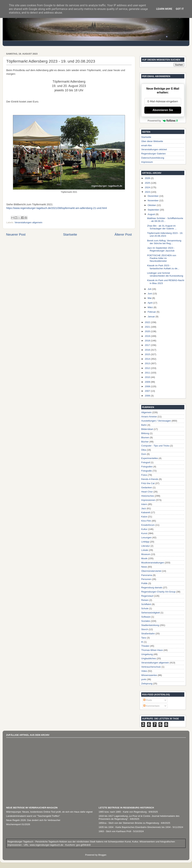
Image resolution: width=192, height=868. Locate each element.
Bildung (145, 433)
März (151, 307)
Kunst (144, 533)
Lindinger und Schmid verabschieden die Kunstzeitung (165, 274)
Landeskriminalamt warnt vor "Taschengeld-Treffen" (33, 816)
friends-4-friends (150, 479)
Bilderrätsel (147, 429)
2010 (148, 377)
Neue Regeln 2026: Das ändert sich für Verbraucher (33, 820)
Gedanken (147, 487)
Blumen (145, 437)
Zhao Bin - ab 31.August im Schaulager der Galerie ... (162, 227)
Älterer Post (123, 234)
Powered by (163, 121)
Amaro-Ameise (149, 417)
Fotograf (146, 462)
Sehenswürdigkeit (151, 613)
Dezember (153, 196)
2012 (148, 368)
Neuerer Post (16, 234)
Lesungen (146, 538)
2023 (148, 192)
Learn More (164, 9)
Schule (145, 608)
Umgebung (147, 654)
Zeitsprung (147, 684)
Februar (152, 312)
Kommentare (151, 706)
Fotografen (147, 467)
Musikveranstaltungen (153, 563)
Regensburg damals (152, 588)
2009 (148, 382)
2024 (148, 187)
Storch (145, 629)
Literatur (146, 546)
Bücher (145, 442)
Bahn (144, 425)
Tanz (144, 638)
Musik (144, 558)
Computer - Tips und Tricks (155, 446)
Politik (144, 583)
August (152, 214)
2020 (148, 331)
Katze (144, 517)
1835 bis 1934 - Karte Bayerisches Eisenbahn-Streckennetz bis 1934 (135, 827)
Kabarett (146, 512)
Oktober (152, 205)
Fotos (144, 475)
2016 (148, 350)
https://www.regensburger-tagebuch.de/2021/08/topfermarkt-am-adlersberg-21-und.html (57, 208)
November (153, 200)
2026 (148, 178)
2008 (148, 386)
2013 (148, 363)
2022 (148, 322)
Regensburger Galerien (153, 154)
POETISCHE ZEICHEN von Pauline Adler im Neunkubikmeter (162, 258)
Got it (180, 9)
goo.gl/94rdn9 (83, 845)
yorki (144, 679)
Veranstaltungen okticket (154, 149)
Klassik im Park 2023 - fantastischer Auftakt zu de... (163, 267)
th (142, 642)
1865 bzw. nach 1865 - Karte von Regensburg (123, 812)
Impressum (147, 162)
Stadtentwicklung (150, 625)
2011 (148, 373)
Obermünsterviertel (151, 571)
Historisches (148, 496)
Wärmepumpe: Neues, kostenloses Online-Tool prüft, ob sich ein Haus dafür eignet (49, 812)
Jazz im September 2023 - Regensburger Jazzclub (161, 249)
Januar (152, 317)
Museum (146, 554)
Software (146, 617)
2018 (148, 341)
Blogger (102, 855)
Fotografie (147, 471)
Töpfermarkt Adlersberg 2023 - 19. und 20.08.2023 (165, 234)
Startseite (70, 234)
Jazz (144, 508)
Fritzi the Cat (148, 483)
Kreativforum (148, 525)
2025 (148, 183)
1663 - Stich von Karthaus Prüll (115, 831)
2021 (148, 327)
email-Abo (147, 145)
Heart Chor (147, 492)
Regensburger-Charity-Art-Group (158, 592)
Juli (150, 289)
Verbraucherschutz (151, 667)
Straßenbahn (148, 634)
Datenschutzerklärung (153, 158)
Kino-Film (146, 521)
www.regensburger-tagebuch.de (47, 845)
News (144, 567)
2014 (148, 359)
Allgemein (146, 412)
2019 (148, 336)
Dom (144, 454)
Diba (144, 450)
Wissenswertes (149, 675)
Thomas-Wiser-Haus (152, 650)
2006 (148, 396)
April (150, 303)
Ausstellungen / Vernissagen (156, 421)
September (154, 210)
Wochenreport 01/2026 (18, 824)
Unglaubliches (149, 658)
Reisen (145, 600)
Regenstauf (147, 596)
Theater (145, 646)
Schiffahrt (146, 604)
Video (144, 671)
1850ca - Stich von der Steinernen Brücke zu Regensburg (129, 823)
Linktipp (145, 542)
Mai (150, 298)
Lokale (145, 550)
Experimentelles (150, 458)
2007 (148, 391)
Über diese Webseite (152, 141)
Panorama (147, 575)
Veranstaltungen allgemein (28, 222)
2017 (148, 345)
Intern (144, 504)
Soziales (146, 621)
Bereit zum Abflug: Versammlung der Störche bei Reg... (164, 242)
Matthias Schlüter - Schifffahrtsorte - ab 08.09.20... (165, 220)
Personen (146, 579)
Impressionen (148, 500)
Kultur (144, 529)
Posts (148, 700)
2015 (148, 354)
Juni (150, 294)
